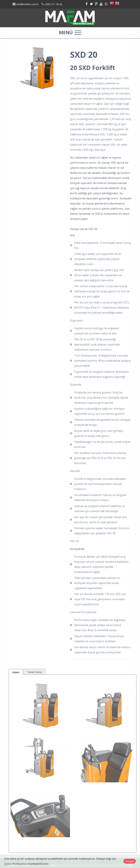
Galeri (16, 672)
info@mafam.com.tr (25, 4)
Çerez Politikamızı (16, 864)
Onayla (130, 861)
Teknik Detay (34, 672)
